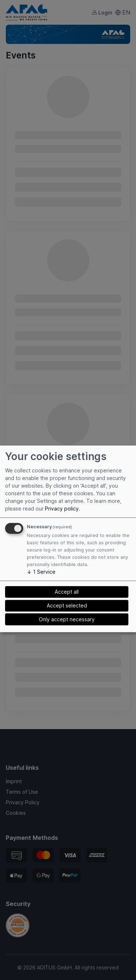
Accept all (67, 592)
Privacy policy (62, 509)
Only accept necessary (67, 619)
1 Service (41, 572)
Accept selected (67, 605)
